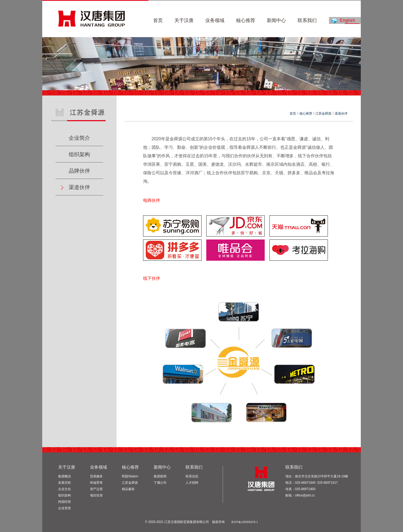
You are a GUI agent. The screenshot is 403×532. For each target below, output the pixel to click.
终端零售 (96, 483)
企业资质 (65, 508)
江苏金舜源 (130, 483)
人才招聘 (192, 483)
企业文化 (65, 489)
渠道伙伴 (79, 187)
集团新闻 (160, 476)
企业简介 (79, 138)
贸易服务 (96, 476)
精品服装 (128, 489)
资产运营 (96, 489)
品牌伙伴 (79, 171)
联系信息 (192, 476)
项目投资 (96, 495)
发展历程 (65, 483)
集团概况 (65, 476)
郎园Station (130, 476)
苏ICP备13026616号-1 (245, 522)
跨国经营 (65, 502)
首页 (293, 114)
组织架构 (79, 154)
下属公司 (160, 483)
